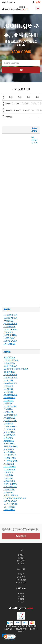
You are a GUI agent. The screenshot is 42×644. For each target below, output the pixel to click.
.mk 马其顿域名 (10, 467)
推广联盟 (21, 564)
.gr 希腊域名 (8, 424)
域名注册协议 (8, 629)
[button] (9, 2)
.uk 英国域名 (9, 412)
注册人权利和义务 (21, 629)
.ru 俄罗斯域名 (9, 338)
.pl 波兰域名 (8, 332)
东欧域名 (7, 309)
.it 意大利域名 (9, 441)
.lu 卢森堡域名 (9, 452)
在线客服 (21, 536)
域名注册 (21, 593)
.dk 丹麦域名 (9, 392)
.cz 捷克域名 (8, 321)
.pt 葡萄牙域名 (9, 481)
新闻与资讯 (21, 561)
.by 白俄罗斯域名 (10, 318)
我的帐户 (21, 574)
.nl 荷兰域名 (8, 472)
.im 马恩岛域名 (9, 435)
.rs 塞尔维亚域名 (10, 487)
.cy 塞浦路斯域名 (10, 383)
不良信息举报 (21, 580)
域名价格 (21, 596)
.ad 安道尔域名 (9, 358)
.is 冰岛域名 (8, 438)
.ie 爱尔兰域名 (9, 432)
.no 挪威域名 (9, 475)
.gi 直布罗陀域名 (10, 421)
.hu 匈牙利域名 (9, 327)
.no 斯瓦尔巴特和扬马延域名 (15, 498)
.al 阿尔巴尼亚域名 (11, 360)
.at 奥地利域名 (9, 363)
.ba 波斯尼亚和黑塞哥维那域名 (16, 369)
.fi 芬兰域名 (8, 403)
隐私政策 (21, 631)
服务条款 (33, 629)
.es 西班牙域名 (9, 398)
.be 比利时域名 (9, 372)
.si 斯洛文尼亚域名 (11, 495)
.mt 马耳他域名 (9, 470)
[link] (9, 637)
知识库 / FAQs (21, 583)
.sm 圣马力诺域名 (11, 504)
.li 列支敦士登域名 (11, 447)
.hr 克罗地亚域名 (10, 426)
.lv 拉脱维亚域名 (10, 455)
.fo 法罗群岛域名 (10, 406)
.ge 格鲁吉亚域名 (10, 324)
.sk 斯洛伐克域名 (10, 341)
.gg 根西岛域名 (9, 418)
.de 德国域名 (9, 389)
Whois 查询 (21, 577)
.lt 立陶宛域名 (9, 449)
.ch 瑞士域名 (9, 380)
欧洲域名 (7, 352)
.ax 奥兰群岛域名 (10, 366)
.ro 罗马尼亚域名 (10, 335)
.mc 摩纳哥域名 (10, 458)
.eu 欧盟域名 (9, 401)
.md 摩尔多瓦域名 (11, 329)
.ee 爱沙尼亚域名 (10, 395)
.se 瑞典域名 (9, 493)
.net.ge (34, 140)
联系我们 (21, 558)
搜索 (21, 70)
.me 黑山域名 (9, 464)
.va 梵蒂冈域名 (9, 510)
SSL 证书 (21, 602)
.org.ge (34, 142)
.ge (33, 137)
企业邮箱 (21, 599)
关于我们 (21, 555)
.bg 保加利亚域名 (10, 315)
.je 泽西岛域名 (9, 444)
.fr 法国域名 (8, 409)
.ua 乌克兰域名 (9, 344)
